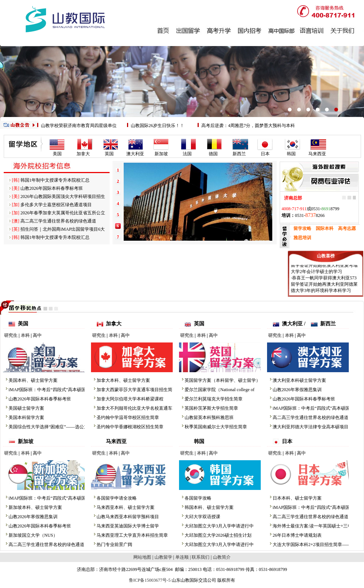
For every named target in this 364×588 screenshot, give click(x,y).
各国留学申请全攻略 (117, 498)
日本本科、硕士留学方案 (297, 498)
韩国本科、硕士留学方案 (209, 507)
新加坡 (161, 154)
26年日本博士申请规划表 (297, 535)
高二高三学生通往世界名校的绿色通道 (58, 221)
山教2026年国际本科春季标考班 (52, 188)
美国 (57, 154)
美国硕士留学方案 (26, 408)
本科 (25, 335)
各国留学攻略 (198, 498)
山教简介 (222, 557)
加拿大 (83, 154)
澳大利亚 (135, 154)
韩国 (291, 154)
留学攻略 (302, 228)
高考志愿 (347, 228)
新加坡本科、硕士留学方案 (35, 507)
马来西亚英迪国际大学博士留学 (128, 526)
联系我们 (201, 557)
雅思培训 (302, 238)
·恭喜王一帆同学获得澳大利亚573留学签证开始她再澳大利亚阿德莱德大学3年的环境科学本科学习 (324, 286)
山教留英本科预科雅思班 (209, 418)
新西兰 (239, 154)
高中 (37, 335)
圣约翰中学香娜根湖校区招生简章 (130, 427)
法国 (187, 154)
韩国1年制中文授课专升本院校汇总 (55, 180)
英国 (109, 154)
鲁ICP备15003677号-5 (150, 580)
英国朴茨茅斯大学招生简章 (211, 408)
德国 (213, 154)
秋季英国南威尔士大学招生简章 (216, 427)
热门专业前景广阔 (114, 545)
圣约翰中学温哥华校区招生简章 (128, 418)
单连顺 (182, 557)
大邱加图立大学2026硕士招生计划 (218, 535)
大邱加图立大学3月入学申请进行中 (219, 526)
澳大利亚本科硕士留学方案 (299, 380)
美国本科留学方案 (26, 418)
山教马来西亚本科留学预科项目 (128, 517)
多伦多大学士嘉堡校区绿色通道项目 (56, 205)
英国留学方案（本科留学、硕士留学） (222, 380)
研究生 (11, 335)
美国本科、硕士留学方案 (33, 380)
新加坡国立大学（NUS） (33, 535)
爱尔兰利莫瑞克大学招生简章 (214, 399)
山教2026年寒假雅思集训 (297, 390)
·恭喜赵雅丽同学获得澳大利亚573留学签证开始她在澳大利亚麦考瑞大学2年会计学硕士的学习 (324, 267)
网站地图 (142, 557)
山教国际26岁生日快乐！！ (157, 126)
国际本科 (325, 228)
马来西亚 (317, 154)
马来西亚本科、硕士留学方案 (126, 507)
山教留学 (163, 557)
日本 (265, 154)
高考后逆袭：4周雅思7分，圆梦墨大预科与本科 (248, 126)
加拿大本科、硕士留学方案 (123, 380)
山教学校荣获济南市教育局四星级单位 (79, 126)
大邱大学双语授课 (202, 517)
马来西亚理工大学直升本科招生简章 (132, 535)
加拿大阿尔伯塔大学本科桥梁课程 (130, 399)
